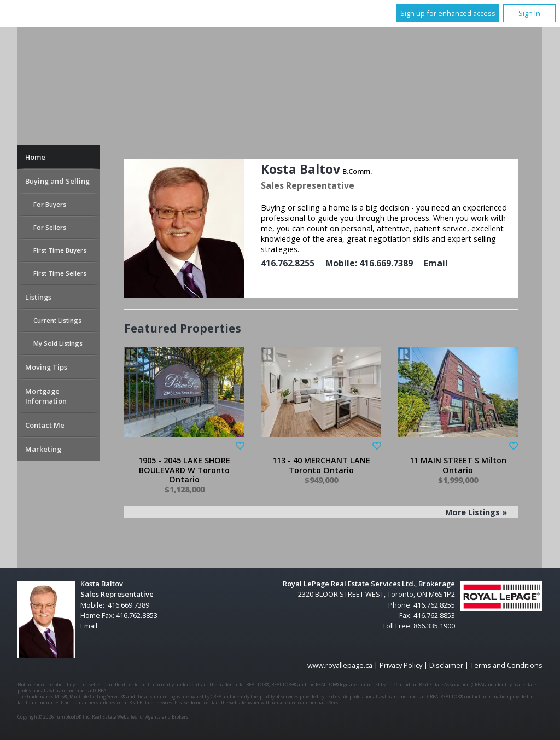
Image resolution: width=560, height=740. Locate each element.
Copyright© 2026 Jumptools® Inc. (54, 717)
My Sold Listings (58, 343)
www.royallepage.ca (340, 665)
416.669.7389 (386, 263)
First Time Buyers (60, 250)
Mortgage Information (46, 396)
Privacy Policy (401, 665)
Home (35, 157)
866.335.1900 (434, 626)
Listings (38, 297)
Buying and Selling (57, 181)
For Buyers (50, 204)
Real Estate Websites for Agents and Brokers (140, 717)
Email (436, 263)
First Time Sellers (60, 273)
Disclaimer (446, 665)
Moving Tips (46, 367)
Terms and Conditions (506, 665)
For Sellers (50, 227)
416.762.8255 (288, 263)
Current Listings (57, 320)
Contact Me (45, 425)
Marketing (43, 449)
